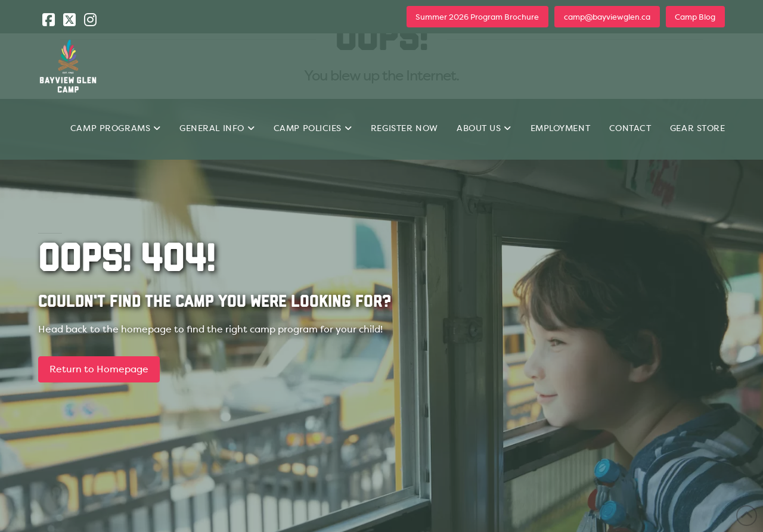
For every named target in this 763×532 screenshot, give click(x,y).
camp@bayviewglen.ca (607, 17)
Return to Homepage (99, 369)
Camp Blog (695, 17)
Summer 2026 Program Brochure (477, 17)
